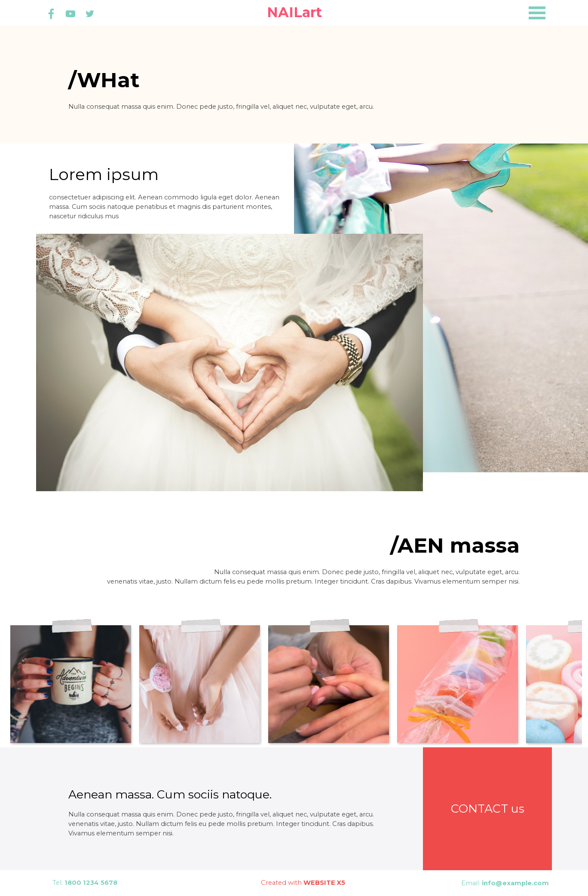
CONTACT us (488, 809)
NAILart (294, 12)
